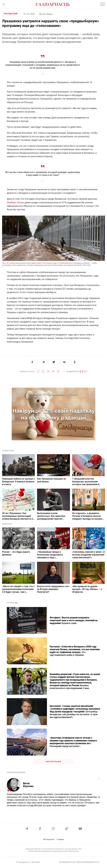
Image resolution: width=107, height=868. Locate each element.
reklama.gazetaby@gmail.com (88, 862)
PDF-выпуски (49, 839)
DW (89, 265)
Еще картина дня (53, 762)
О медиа (60, 839)
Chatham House (15, 202)
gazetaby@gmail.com (67, 862)
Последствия (11, 14)
